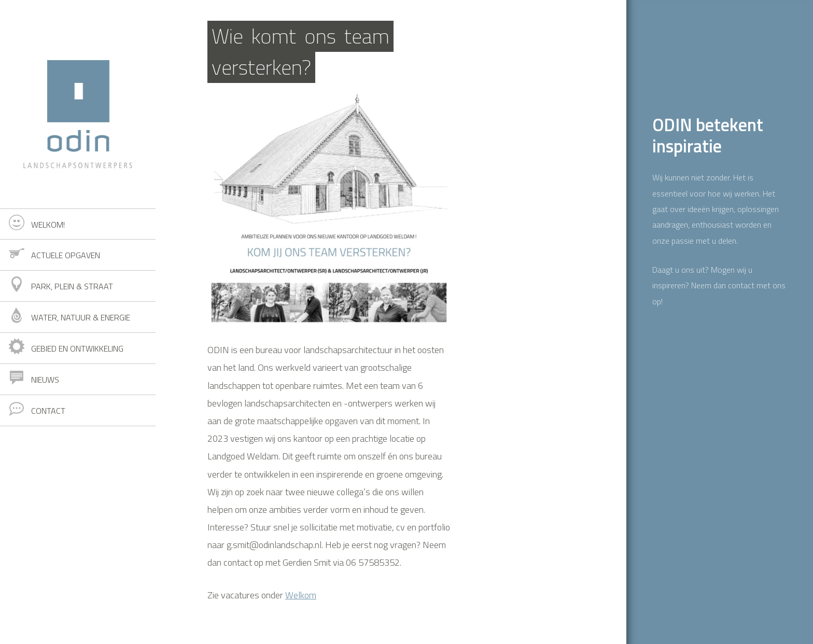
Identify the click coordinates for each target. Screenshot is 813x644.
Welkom (301, 595)
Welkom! (48, 225)
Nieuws (45, 380)
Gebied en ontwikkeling (77, 348)
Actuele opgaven (66, 255)
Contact (48, 411)
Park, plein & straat (72, 286)
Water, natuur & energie (81, 317)
